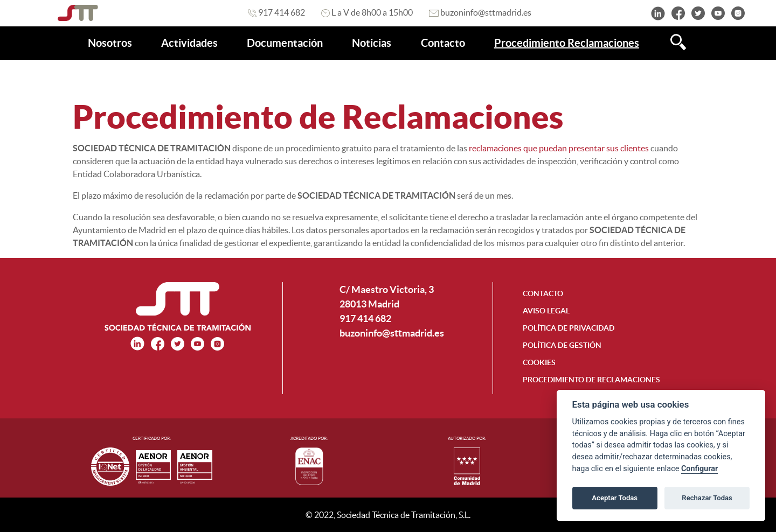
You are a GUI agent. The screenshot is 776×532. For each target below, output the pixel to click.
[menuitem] (110, 43)
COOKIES (539, 362)
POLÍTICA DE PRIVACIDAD (569, 328)
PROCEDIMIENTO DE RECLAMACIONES (591, 380)
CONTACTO (543, 293)
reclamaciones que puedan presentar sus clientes (558, 148)
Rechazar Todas (707, 498)
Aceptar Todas (615, 498)
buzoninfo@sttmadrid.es (392, 333)
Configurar (699, 469)
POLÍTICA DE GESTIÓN (562, 345)
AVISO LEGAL (546, 311)
